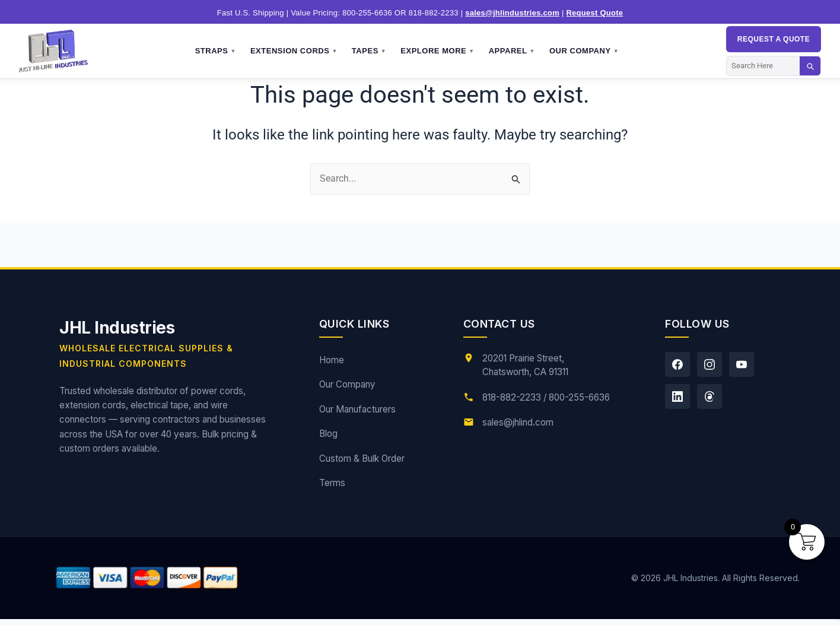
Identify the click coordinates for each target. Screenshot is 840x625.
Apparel (512, 51)
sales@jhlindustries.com (512, 13)
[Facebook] (677, 364)
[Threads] (709, 396)
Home (332, 360)
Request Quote (594, 13)
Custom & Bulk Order (362, 459)
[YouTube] (742, 364)
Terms (332, 483)
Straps (216, 51)
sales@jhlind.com (518, 422)
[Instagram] (709, 364)
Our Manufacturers (357, 409)
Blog (328, 434)
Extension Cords (294, 51)
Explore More (437, 51)
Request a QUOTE (774, 39)
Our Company (584, 51)
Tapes (369, 51)
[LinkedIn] (677, 396)
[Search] (763, 66)
